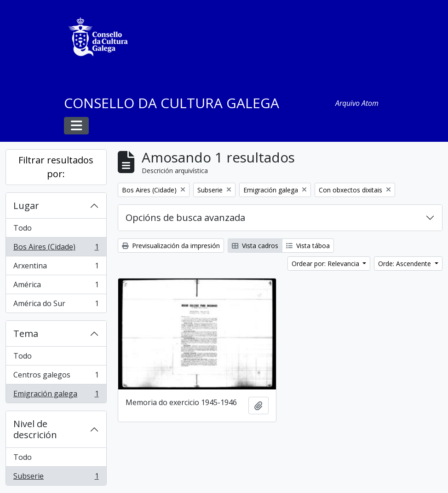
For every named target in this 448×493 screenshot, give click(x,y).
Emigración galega (56, 395)
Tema (26, 333)
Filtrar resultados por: (56, 167)
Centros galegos (56, 377)
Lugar (26, 206)
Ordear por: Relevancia (326, 264)
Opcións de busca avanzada (185, 217)
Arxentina (56, 268)
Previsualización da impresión (171, 246)
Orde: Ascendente (405, 264)
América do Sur (56, 305)
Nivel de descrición (35, 429)
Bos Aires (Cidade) (56, 249)
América (56, 287)
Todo (23, 228)
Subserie (56, 478)
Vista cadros (255, 246)
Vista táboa (308, 246)
